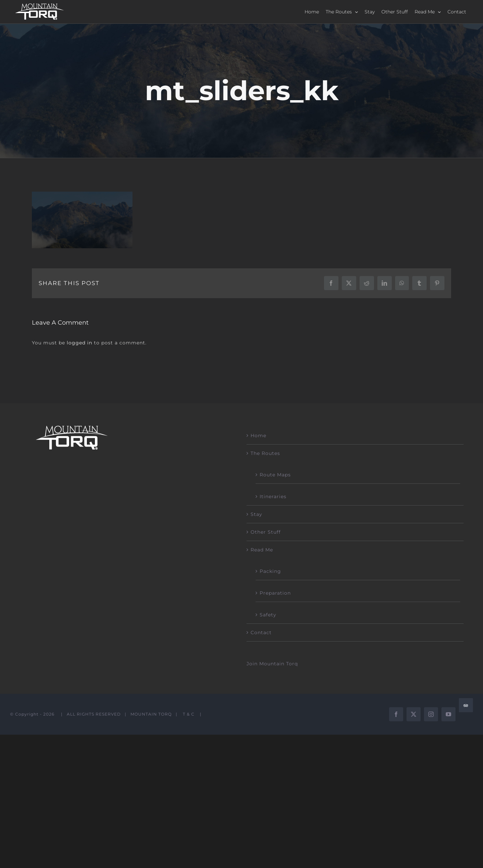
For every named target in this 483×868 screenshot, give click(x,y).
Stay (256, 514)
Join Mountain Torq (272, 664)
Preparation (275, 593)
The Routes (265, 453)
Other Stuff (266, 532)
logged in (79, 343)
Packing (270, 571)
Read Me (262, 550)
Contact (261, 632)
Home (258, 436)
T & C (189, 714)
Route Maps (275, 475)
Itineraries (273, 496)
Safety (268, 615)
